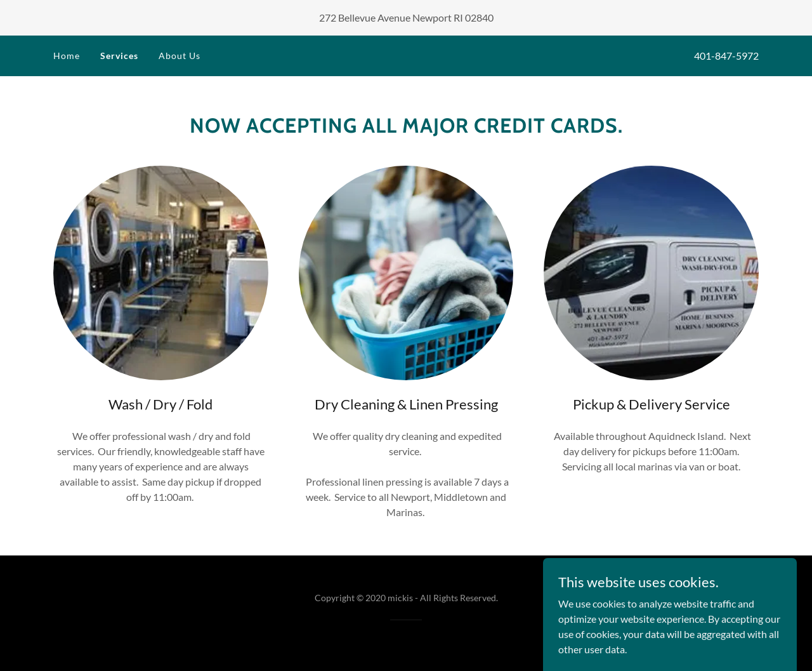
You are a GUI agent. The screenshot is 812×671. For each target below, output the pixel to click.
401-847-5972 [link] (726, 56)
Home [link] (67, 56)
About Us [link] (180, 56)
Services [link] (119, 56)
